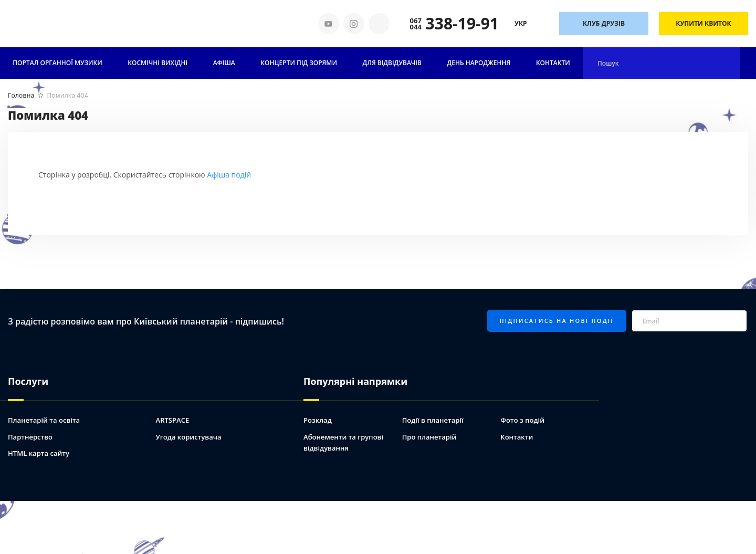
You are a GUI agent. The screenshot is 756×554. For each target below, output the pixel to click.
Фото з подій (524, 419)
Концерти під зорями (299, 63)
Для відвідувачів (392, 63)
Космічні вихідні (157, 63)
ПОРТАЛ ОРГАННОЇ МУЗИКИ (57, 63)
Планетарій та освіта (46, 419)
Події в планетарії (435, 419)
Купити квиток (703, 23)
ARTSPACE (174, 419)
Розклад (319, 419)
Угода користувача (191, 435)
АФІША (224, 63)
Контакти (553, 63)
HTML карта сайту (41, 452)
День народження (479, 63)
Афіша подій (229, 175)
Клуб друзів (604, 23)
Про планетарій (431, 435)
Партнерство (32, 435)
